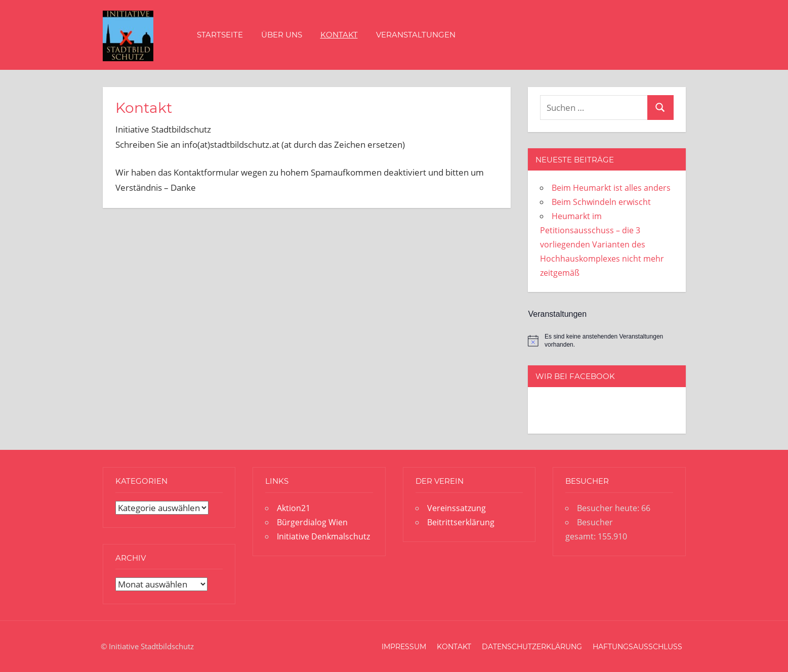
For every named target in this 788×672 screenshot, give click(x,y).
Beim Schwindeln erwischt (601, 202)
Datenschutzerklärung (532, 647)
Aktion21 (294, 508)
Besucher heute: (609, 508)
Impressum (404, 647)
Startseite (220, 35)
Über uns (282, 35)
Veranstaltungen (416, 35)
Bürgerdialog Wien (312, 522)
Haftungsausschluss (637, 647)
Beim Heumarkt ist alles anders (611, 188)
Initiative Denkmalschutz (323, 536)
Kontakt (339, 35)
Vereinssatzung (457, 508)
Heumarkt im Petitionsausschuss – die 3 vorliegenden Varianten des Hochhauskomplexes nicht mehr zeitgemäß (602, 244)
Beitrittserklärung (461, 522)
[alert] (607, 341)
